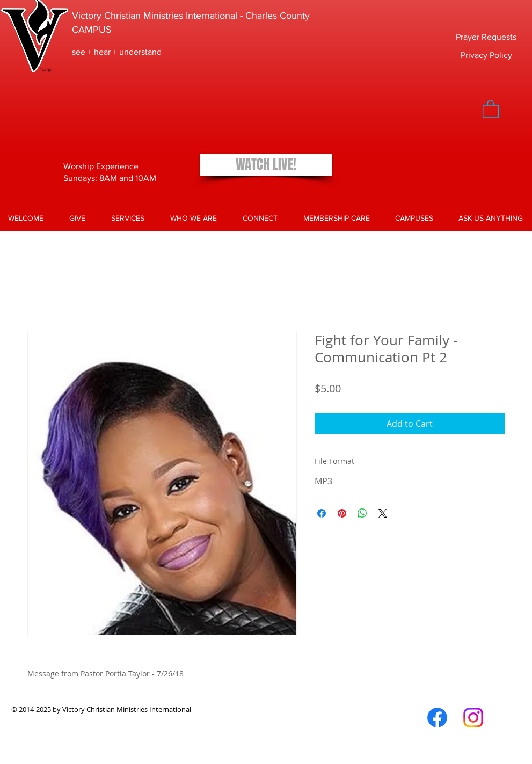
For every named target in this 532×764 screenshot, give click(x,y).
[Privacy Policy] (486, 55)
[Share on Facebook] (322, 513)
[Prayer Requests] (486, 37)
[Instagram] (473, 718)
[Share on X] (383, 513)
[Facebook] (437, 718)
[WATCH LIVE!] (266, 165)
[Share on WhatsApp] (362, 513)
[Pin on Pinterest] (342, 513)
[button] (491, 108)
